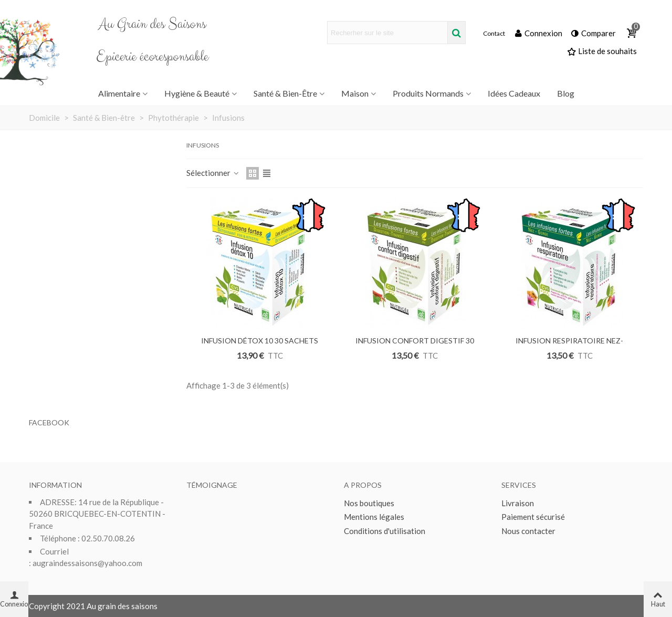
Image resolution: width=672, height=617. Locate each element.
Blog (566, 93)
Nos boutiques (369, 503)
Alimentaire (119, 93)
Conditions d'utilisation (385, 531)
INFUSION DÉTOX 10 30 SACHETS (260, 341)
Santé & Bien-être (285, 93)
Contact (494, 34)
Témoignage (212, 485)
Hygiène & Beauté (197, 93)
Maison (355, 93)
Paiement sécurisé (533, 517)
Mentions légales (374, 517)
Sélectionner (213, 173)
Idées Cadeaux (514, 93)
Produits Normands (428, 93)
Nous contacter (528, 531)
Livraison (518, 503)
